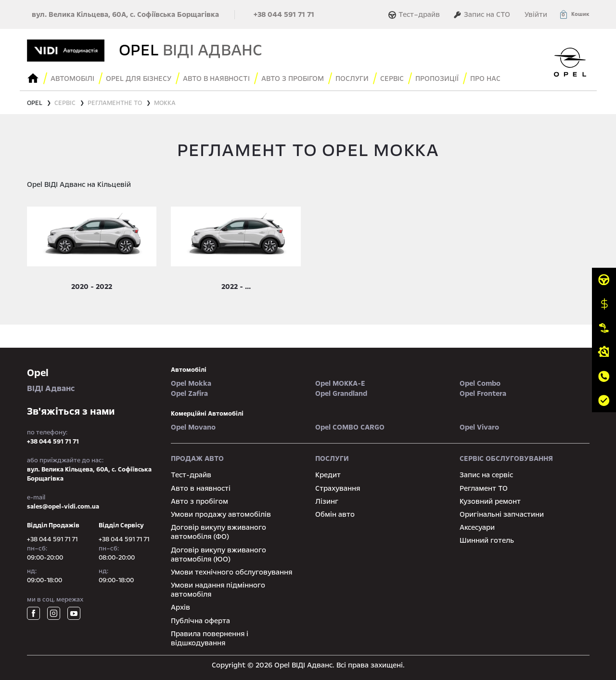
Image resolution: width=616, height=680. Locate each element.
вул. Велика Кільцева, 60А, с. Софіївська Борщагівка (125, 14)
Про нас (485, 78)
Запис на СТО (482, 14)
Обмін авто (335, 514)
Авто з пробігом (293, 78)
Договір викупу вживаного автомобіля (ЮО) (218, 555)
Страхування (338, 488)
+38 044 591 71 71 (284, 14)
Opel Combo (480, 383)
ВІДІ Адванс (92, 380)
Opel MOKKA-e (340, 383)
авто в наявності (216, 78)
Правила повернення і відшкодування (210, 638)
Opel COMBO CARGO (350, 427)
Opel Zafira (189, 393)
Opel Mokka (191, 383)
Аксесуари (477, 527)
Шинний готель (487, 540)
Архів (180, 607)
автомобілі (189, 370)
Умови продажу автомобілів (221, 514)
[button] (574, 14)
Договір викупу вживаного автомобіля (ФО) (218, 532)
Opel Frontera (483, 393)
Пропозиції (437, 78)
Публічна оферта (200, 621)
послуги (352, 78)
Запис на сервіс (486, 475)
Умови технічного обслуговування (231, 572)
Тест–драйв (415, 14)
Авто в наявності (201, 488)
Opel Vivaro (479, 427)
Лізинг (327, 501)
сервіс (392, 78)
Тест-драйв (191, 475)
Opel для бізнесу (139, 78)
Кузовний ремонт (490, 501)
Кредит (328, 475)
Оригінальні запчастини (502, 514)
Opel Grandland (341, 393)
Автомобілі (72, 78)
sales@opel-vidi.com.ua (63, 507)
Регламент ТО (484, 488)
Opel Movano (193, 427)
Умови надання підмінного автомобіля (218, 590)
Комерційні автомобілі (207, 414)
